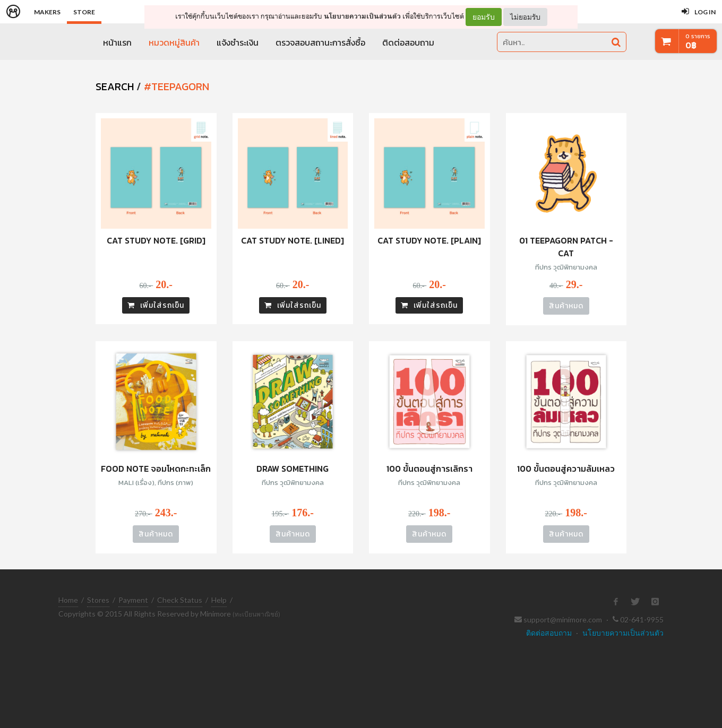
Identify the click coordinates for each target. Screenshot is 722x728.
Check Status (180, 600)
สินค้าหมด (566, 306)
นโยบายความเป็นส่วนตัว (362, 16)
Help (219, 600)
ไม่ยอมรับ (525, 17)
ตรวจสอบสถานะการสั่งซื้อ (320, 42)
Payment (133, 600)
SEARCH (115, 86)
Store (84, 12)
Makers (47, 12)
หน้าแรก (117, 42)
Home (68, 600)
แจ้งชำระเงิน (238, 42)
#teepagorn (177, 86)
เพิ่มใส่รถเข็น (156, 305)
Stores (98, 600)
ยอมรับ (484, 17)
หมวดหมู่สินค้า (174, 42)
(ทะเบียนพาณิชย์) (256, 614)
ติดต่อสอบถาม (408, 42)
